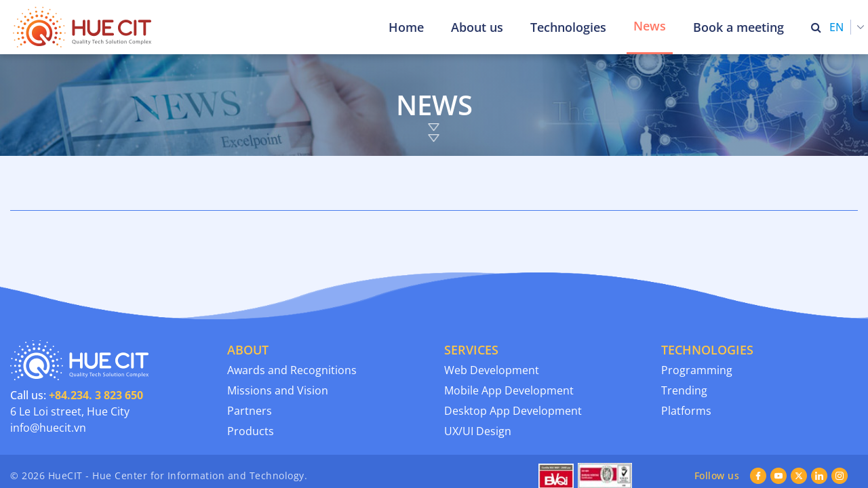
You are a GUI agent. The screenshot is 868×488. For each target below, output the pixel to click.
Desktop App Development (513, 357)
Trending (684, 336)
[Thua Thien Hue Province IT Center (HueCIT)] (85, 27)
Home (406, 27)
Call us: (77, 341)
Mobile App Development (509, 336)
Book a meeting (738, 27)
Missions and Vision (278, 336)
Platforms (686, 357)
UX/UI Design (478, 377)
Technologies (568, 27)
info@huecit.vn (48, 373)
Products (251, 377)
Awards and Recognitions (292, 316)
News (650, 26)
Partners (250, 357)
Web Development (492, 316)
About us (477, 27)
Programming (697, 316)
